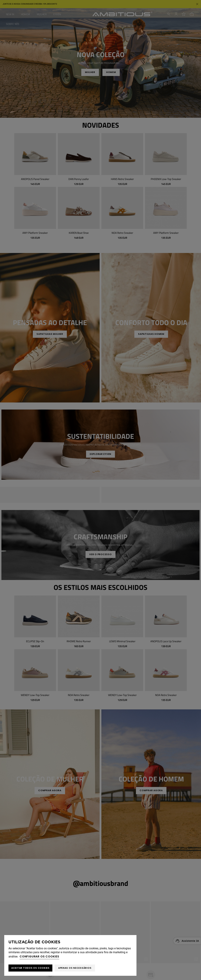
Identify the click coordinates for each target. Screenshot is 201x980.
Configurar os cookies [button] (39, 956)
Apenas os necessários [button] (75, 968)
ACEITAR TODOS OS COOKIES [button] (30, 968)
